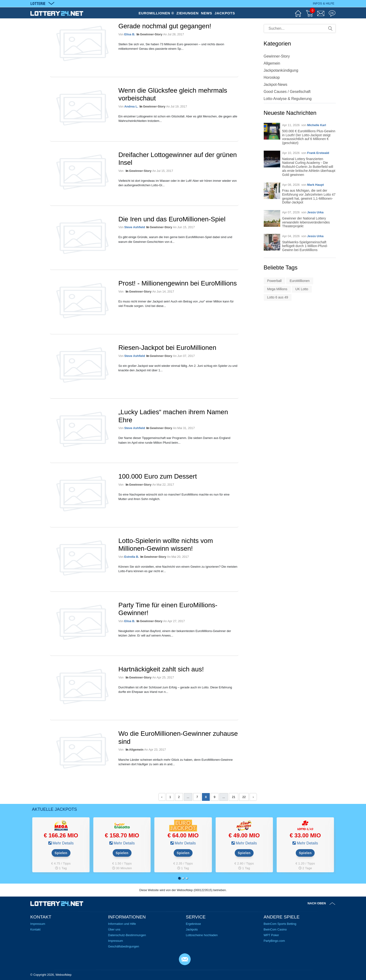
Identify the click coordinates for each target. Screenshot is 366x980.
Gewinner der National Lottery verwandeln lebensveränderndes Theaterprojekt (306, 222)
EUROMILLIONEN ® (156, 13)
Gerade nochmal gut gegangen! (165, 26)
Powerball (274, 281)
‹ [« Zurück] (161, 797)
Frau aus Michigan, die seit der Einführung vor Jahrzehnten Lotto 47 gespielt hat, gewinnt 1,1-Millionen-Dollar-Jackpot (309, 196)
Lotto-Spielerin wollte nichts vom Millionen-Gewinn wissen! (166, 545)
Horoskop (272, 77)
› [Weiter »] (253, 797)
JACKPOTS (225, 13)
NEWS (207, 13)
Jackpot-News (276, 85)
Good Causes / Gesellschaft (287, 92)
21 (234, 797)
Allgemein (136, 750)
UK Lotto (302, 289)
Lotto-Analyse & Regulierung (288, 99)
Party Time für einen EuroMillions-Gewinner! (168, 609)
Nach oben (317, 903)
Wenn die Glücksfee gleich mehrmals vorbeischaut (173, 94)
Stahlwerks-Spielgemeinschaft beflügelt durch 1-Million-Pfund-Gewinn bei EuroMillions (305, 246)
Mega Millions (277, 289)
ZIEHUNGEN (188, 13)
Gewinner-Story (151, 34)
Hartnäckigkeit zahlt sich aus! (161, 669)
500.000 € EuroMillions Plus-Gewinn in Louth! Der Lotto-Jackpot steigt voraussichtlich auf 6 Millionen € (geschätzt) (309, 137)
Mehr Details (63, 843)
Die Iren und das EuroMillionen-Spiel (172, 219)
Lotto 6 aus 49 (278, 297)
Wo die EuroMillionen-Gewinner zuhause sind (178, 738)
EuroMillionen (300, 281)
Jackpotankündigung (281, 70)
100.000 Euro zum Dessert (158, 476)
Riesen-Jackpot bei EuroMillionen (167, 348)
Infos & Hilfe (323, 3)
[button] (179, 878)
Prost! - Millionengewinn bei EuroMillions (178, 283)
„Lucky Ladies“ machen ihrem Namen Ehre (173, 416)
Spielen (61, 853)
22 (244, 797)
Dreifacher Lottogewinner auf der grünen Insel (178, 159)
